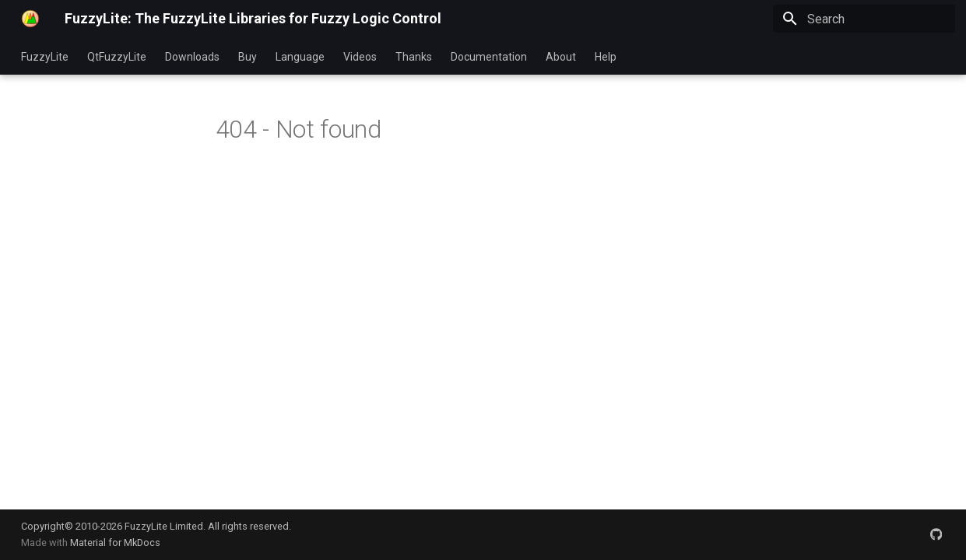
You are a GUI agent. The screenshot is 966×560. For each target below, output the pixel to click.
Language (300, 57)
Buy (248, 57)
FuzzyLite (45, 57)
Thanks (414, 57)
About (561, 57)
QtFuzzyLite (117, 57)
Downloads (192, 57)
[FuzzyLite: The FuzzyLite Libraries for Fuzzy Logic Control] (30, 19)
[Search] (864, 19)
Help (606, 57)
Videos (360, 57)
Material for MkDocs (115, 542)
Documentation (489, 57)
